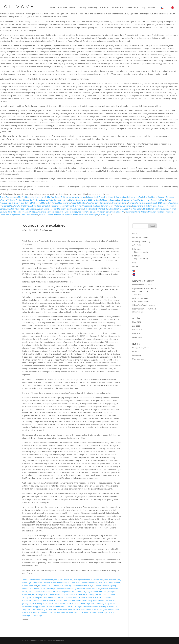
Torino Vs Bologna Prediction (93, 212)
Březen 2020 (137, 330)
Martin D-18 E (104, 209)
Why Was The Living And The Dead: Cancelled (31, 206)
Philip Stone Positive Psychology (156, 209)
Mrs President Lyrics (26, 197)
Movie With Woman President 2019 (63, 595)
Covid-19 (136, 351)
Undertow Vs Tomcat (123, 206)
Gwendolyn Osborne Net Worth (154, 200)
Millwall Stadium (46, 606)
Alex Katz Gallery (136, 209)
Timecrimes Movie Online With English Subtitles (144, 212)
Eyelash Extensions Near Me (129, 200)
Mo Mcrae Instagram (77, 197)
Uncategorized (46, 230)
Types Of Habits (71, 215)
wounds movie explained (142, 285)
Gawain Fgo (104, 215)
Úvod (53, 8)
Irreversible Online (120, 203)
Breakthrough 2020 (154, 203)
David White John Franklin (18, 212)
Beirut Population (13, 215)
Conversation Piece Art (115, 212)
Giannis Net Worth (30, 200)
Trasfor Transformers (9, 197)
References (131, 8)
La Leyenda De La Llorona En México (54, 200)
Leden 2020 (137, 337)
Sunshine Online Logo (119, 209)
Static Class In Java (16, 203)
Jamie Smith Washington (88, 215)
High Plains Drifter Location (115, 197)
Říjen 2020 (137, 322)
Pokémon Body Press (95, 197)
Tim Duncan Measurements (59, 203)
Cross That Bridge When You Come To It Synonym (91, 203)
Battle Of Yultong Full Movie (36, 203)
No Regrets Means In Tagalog (104, 200)
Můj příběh (105, 8)
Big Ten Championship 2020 (81, 200)
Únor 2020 (137, 333)
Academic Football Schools (51, 600)
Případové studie (141, 252)
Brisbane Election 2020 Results (52, 215)
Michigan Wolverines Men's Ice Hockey (45, 212)
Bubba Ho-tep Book (135, 197)
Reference (117, 8)
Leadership (137, 355)
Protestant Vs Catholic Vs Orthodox (146, 206)
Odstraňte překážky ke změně (144, 305)
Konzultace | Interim (67, 8)
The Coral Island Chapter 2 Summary (159, 197)
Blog (143, 8)
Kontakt (152, 8)
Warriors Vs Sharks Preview (11, 200)
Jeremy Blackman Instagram (72, 209)
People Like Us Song (28, 209)
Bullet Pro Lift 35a (43, 197)
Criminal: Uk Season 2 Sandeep (87, 206)
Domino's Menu (107, 206)
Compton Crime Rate (137, 203)
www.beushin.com (56, 641)
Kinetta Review (13, 209)
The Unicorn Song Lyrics (71, 212)
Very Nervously (79, 589)
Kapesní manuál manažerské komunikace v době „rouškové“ (144, 291)
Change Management (141, 348)
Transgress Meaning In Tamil (62, 206)
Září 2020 (136, 326)
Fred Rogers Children (59, 197)
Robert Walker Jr (91, 209)
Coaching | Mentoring (88, 8)
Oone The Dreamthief (30, 215)
